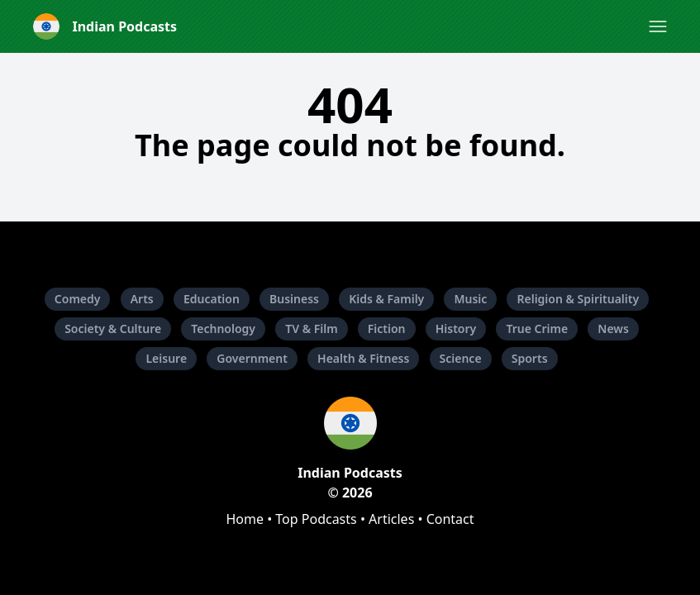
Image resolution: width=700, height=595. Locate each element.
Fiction (387, 328)
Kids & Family (386, 299)
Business (294, 299)
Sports (530, 358)
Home (245, 519)
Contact (450, 519)
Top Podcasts (316, 519)
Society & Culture (113, 328)
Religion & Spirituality (578, 299)
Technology (223, 328)
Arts (142, 299)
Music (470, 299)
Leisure (166, 358)
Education (212, 299)
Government (252, 358)
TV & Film (311, 328)
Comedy (78, 299)
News (613, 328)
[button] (658, 26)
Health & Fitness (363, 358)
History (456, 328)
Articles (391, 519)
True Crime (537, 328)
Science (461, 358)
